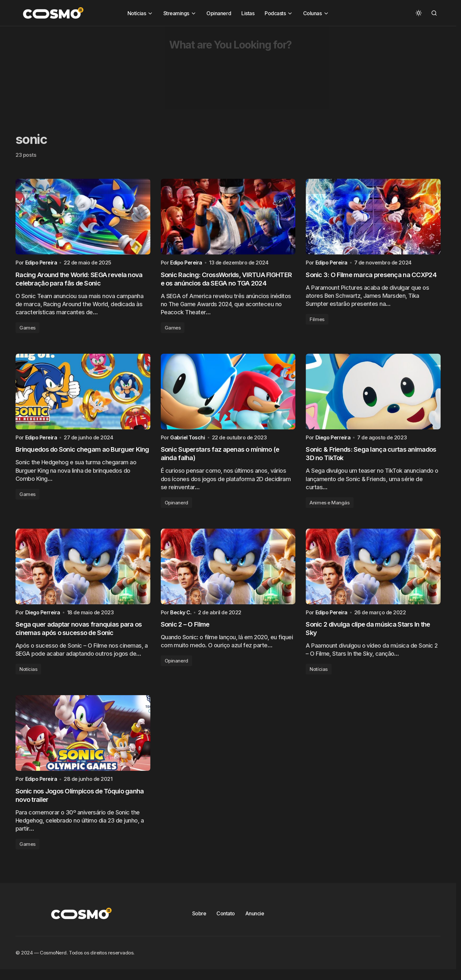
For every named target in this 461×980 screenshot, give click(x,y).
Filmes (317, 321)
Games (27, 329)
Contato (226, 920)
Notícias (28, 674)
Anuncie (255, 920)
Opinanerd (176, 506)
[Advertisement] (194, 71)
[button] (419, 13)
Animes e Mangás (329, 506)
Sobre (199, 920)
